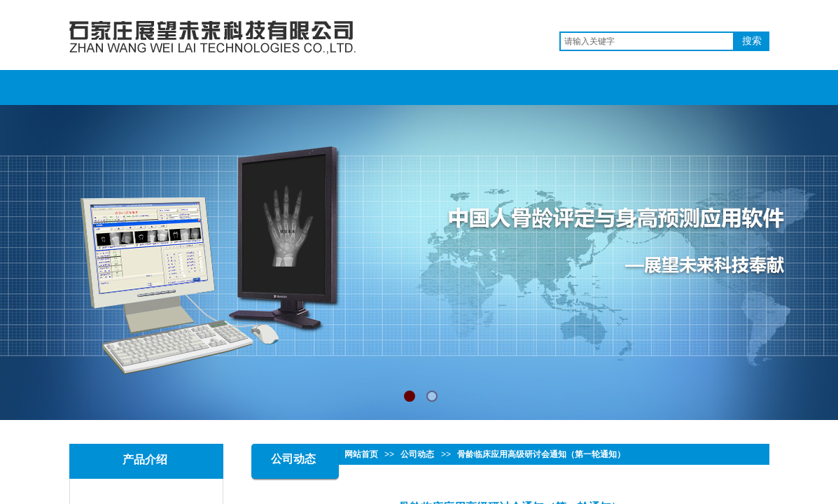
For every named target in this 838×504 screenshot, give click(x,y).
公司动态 (417, 454)
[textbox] (647, 41)
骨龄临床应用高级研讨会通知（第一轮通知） (541, 454)
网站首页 (361, 454)
